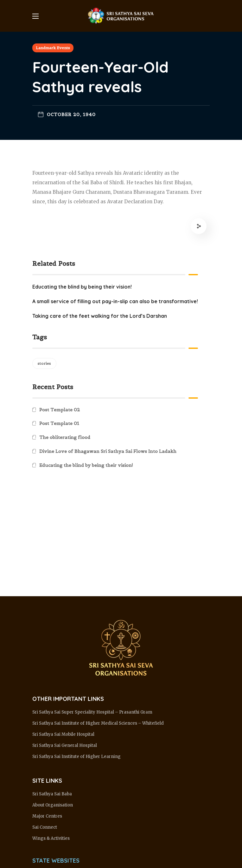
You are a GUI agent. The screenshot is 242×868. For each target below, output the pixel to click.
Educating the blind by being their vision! (86, 465)
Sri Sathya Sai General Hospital (65, 745)
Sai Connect (45, 827)
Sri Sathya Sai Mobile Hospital (63, 734)
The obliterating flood (65, 437)
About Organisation (53, 805)
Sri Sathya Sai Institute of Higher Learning (76, 757)
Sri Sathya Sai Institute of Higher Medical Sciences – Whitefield (98, 723)
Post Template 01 (59, 423)
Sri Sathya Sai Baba (52, 794)
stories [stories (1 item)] (44, 363)
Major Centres (47, 816)
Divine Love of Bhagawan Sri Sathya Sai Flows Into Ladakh (108, 451)
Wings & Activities (51, 838)
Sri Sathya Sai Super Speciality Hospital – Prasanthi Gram (92, 712)
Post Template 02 (60, 410)
